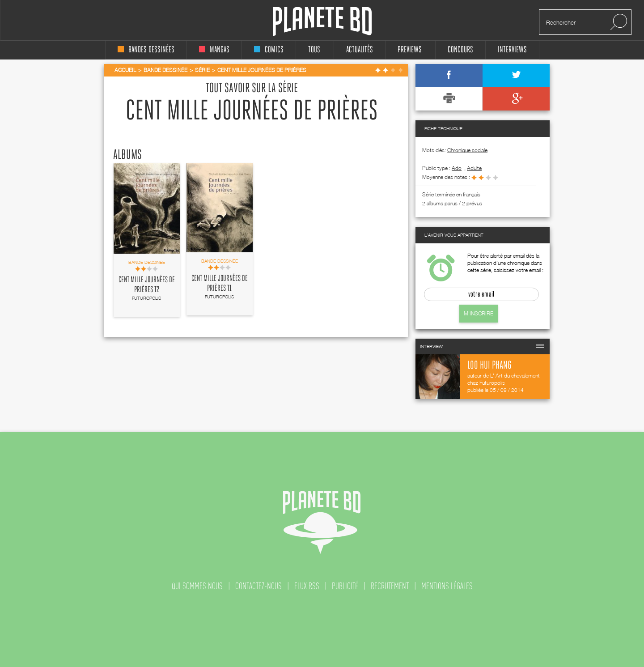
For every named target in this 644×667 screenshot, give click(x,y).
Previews (410, 50)
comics (269, 50)
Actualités (360, 50)
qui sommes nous (197, 586)
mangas (214, 50)
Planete (322, 22)
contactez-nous (258, 586)
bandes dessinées (146, 50)
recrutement (390, 586)
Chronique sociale (467, 150)
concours (460, 50)
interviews (512, 50)
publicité (345, 586)
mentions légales (447, 586)
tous (314, 50)
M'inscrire (479, 313)
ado (457, 168)
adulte (474, 168)
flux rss (307, 586)
